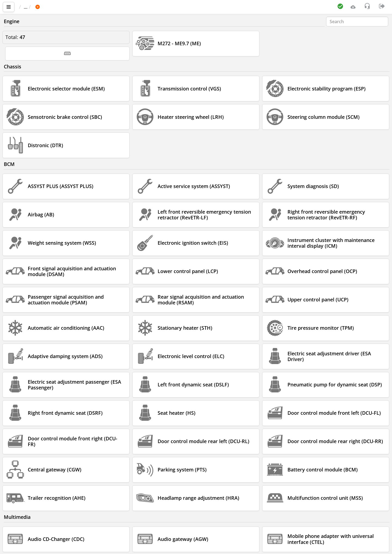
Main (27, 7)
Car (48, 7)
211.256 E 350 (127, 7)
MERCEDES (72, 7)
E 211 (98, 7)
